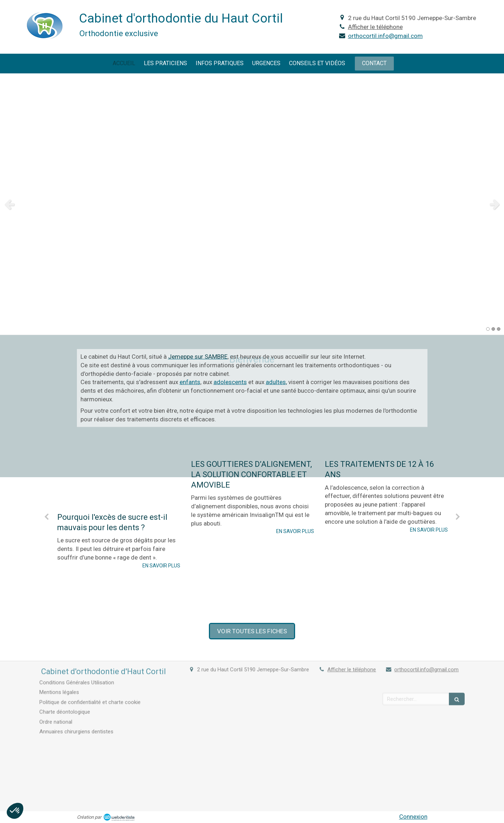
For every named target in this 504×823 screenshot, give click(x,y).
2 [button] (493, 329)
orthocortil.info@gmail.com (385, 36)
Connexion (413, 817)
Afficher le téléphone (375, 27)
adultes (276, 340)
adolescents (230, 340)
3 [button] (499, 329)
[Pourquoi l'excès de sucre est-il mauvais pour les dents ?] (119, 421)
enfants (190, 340)
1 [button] (488, 329)
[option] (252, 204)
